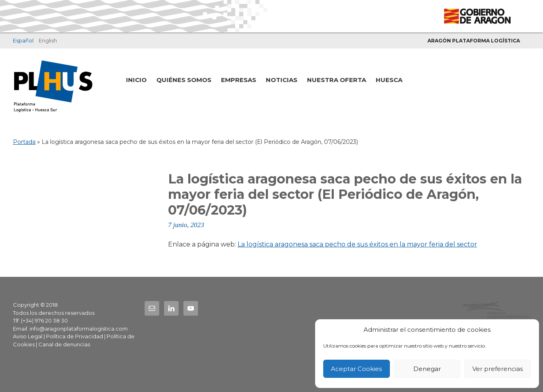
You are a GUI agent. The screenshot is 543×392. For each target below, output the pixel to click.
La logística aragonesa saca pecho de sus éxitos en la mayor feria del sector (357, 244)
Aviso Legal (28, 336)
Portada (24, 142)
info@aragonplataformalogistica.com (79, 329)
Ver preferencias (498, 369)
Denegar (427, 369)
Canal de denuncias (64, 344)
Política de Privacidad (75, 336)
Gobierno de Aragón (477, 16)
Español (23, 40)
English (48, 40)
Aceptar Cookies (356, 369)
